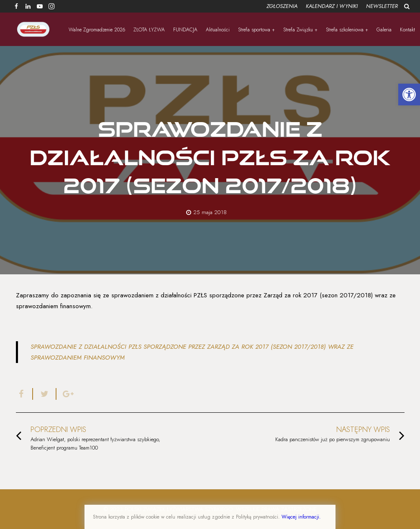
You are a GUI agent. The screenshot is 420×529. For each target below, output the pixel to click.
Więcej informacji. (301, 517)
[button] (409, 95)
